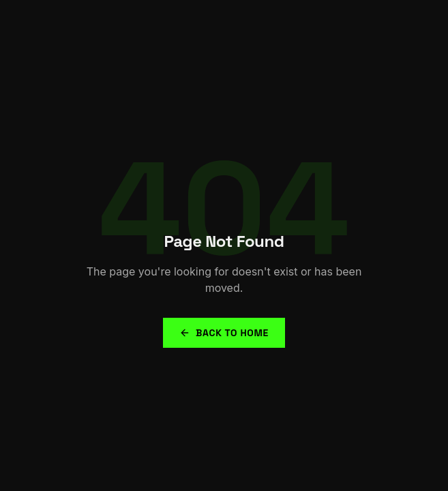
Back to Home (224, 333)
